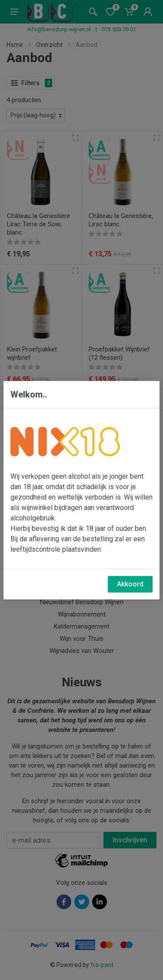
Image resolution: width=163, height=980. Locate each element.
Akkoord (130, 584)
